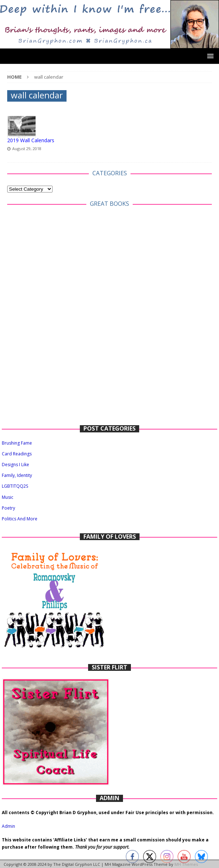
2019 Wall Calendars (31, 140)
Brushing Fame (17, 443)
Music (8, 497)
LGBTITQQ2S (15, 486)
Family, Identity (17, 475)
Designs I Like (15, 465)
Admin (8, 826)
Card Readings (17, 454)
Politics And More (20, 519)
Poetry (8, 508)
